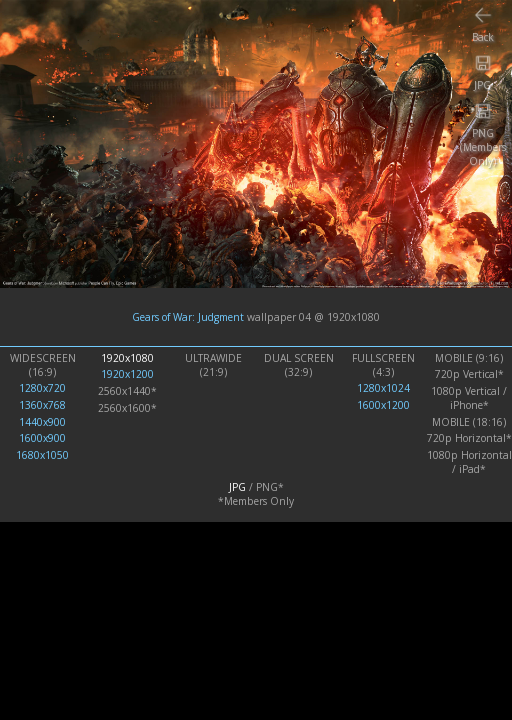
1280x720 (42, 388)
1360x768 (42, 405)
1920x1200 (127, 374)
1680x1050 (42, 455)
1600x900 (42, 438)
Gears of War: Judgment (188, 317)
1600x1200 (383, 405)
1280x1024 (383, 388)
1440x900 (42, 422)
